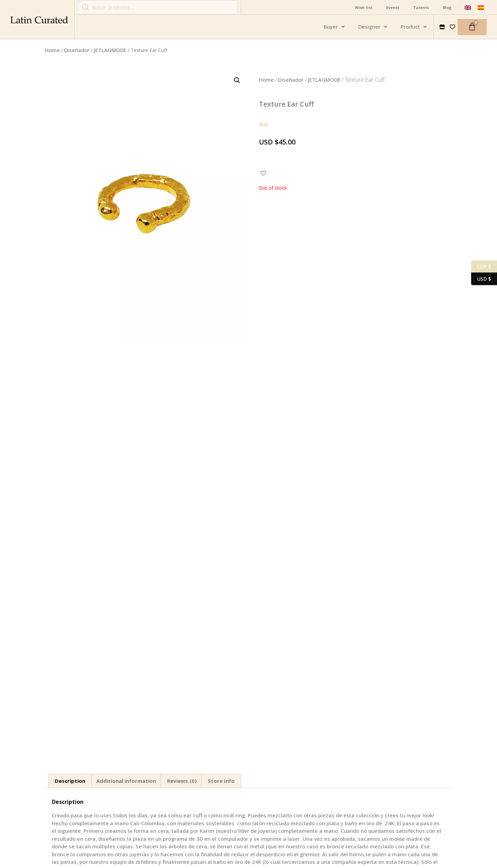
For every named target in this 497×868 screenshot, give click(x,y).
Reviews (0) (182, 781)
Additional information (126, 781)
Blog (447, 7)
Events (393, 7)
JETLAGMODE (110, 50)
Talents (421, 7)
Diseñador (77, 50)
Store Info (221, 781)
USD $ (481, 279)
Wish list (364, 7)
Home (52, 50)
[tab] (70, 781)
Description (70, 781)
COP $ (481, 267)
